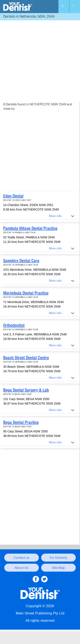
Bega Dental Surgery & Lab (26, 390)
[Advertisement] (40, 62)
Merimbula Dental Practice (26, 293)
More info (55, 216)
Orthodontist (14, 325)
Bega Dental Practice (21, 422)
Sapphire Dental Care (21, 261)
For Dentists (58, 558)
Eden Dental (13, 196)
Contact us (22, 558)
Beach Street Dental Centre (26, 358)
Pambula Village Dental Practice (30, 228)
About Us (22, 568)
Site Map (58, 568)
